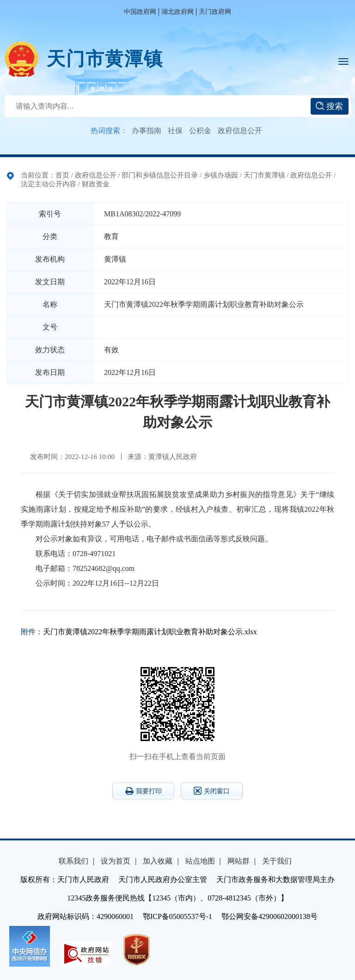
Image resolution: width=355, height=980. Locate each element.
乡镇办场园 (221, 175)
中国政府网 (140, 12)
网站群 (239, 861)
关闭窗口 (212, 791)
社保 (175, 131)
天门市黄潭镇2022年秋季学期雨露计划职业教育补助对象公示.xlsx (150, 632)
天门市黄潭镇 (105, 59)
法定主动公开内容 (49, 184)
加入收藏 (158, 861)
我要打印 (144, 791)
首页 (62, 175)
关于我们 (277, 861)
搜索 (329, 106)
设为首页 (116, 861)
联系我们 (73, 861)
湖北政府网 (177, 12)
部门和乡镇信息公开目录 (160, 175)
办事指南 (147, 131)
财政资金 (96, 184)
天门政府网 (215, 12)
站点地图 (200, 861)
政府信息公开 (240, 131)
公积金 (200, 131)
